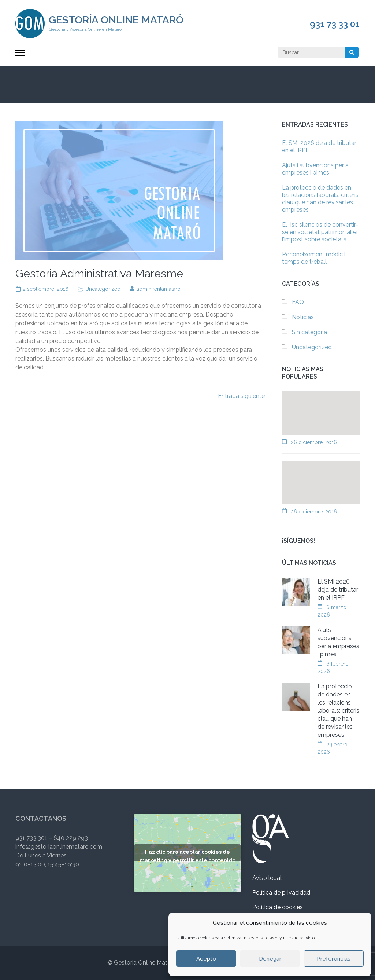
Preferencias (334, 959)
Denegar (270, 959)
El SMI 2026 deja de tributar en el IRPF (338, 590)
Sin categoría (309, 332)
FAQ (298, 302)
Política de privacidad (281, 893)
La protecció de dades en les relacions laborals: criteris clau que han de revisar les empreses (320, 199)
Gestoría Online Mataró (116, 20)
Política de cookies (278, 907)
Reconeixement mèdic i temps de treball (314, 258)
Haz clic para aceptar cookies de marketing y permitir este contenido (187, 855)
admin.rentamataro (159, 289)
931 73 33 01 (335, 24)
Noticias (303, 317)
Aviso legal (267, 878)
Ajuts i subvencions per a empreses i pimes (315, 169)
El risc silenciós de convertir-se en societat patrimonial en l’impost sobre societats (321, 232)
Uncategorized (103, 289)
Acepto (206, 959)
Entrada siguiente (241, 396)
